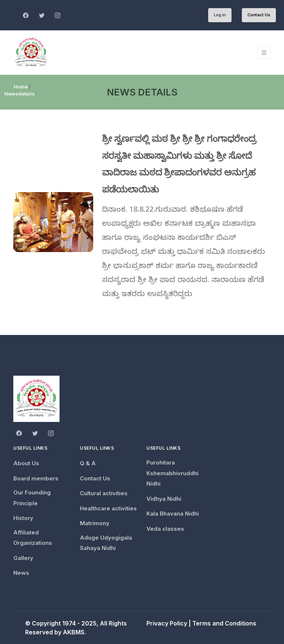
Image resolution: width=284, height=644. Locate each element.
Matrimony (95, 523)
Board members (36, 478)
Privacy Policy (167, 623)
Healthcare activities (108, 508)
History (23, 518)
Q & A (88, 463)
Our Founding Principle (32, 498)
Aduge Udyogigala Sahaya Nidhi (106, 543)
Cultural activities (104, 493)
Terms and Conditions (224, 623)
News (21, 573)
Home (21, 87)
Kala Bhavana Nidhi (173, 514)
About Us (26, 463)
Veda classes (165, 529)
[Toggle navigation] (264, 53)
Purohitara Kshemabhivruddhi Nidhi (173, 473)
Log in (220, 15)
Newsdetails (20, 94)
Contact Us (259, 15)
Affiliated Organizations (33, 538)
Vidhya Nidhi (164, 499)
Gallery (23, 558)
